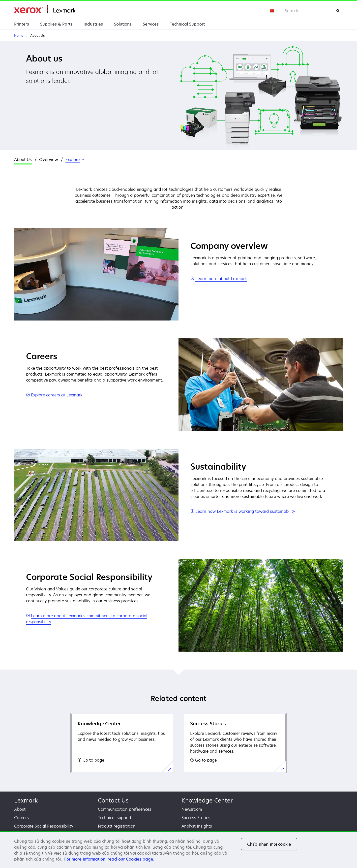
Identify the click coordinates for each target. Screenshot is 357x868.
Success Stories (196, 818)
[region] (178, 850)
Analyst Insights (197, 826)
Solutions (123, 24)
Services (151, 24)
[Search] (338, 11)
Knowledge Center (207, 800)
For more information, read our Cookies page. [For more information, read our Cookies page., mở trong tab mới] (109, 859)
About (20, 809)
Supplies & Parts (56, 24)
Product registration (117, 826)
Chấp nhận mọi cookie (269, 844)
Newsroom (192, 809)
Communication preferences (125, 809)
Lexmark (26, 800)
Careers (21, 818)
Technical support (115, 818)
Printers (22, 24)
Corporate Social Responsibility (44, 826)
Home (45, 9)
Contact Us (113, 800)
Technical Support (187, 24)
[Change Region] (272, 11)
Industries (93, 24)
